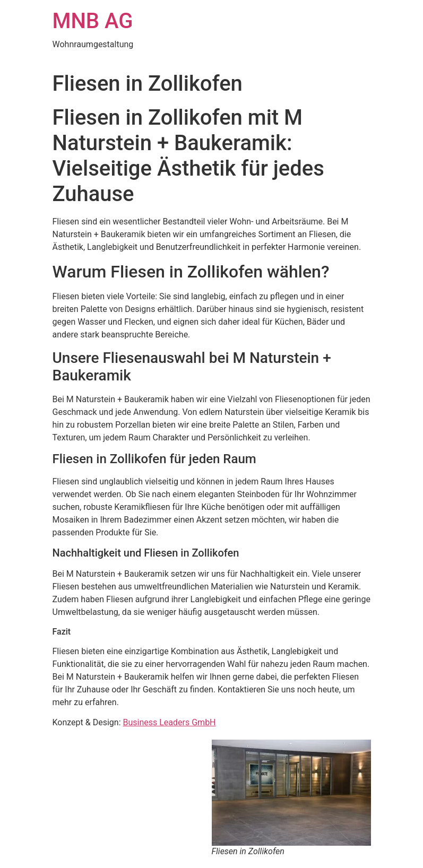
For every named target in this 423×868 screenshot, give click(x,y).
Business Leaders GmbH (170, 722)
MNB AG (93, 21)
